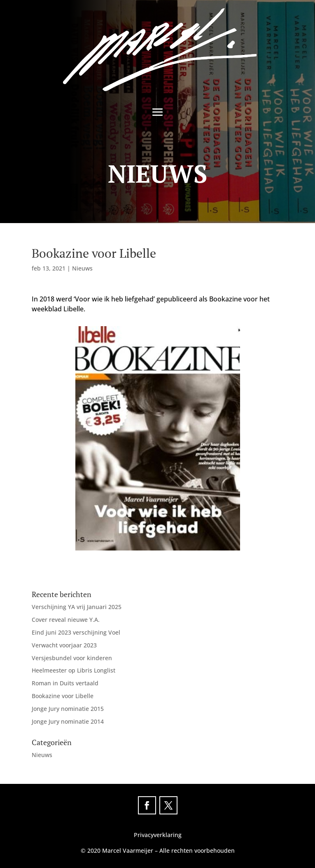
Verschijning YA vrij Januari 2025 (77, 607)
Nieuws (82, 268)
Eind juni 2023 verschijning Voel (76, 632)
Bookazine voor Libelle (63, 696)
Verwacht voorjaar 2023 (64, 645)
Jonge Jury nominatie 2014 (68, 721)
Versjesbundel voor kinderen (72, 658)
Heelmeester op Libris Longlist (73, 670)
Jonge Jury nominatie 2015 (68, 709)
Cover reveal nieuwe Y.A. (66, 620)
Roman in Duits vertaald (65, 683)
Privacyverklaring (158, 835)
